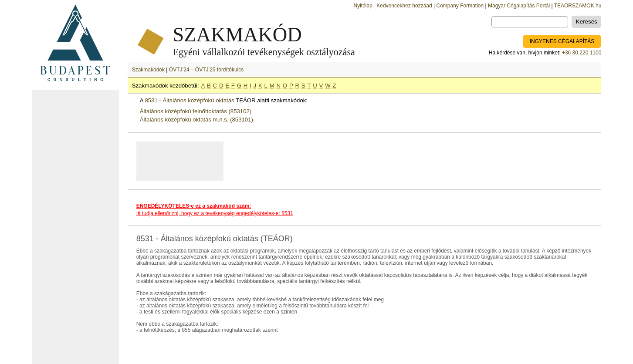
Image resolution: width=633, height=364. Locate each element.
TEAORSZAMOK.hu (578, 6)
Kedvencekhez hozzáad (404, 6)
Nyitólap (363, 6)
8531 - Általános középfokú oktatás (189, 100)
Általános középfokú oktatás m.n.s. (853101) (196, 120)
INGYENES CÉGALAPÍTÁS (562, 41)
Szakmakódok (148, 70)
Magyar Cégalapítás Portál (519, 6)
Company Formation (460, 6)
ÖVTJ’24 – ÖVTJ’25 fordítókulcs (206, 70)
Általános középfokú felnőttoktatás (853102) (196, 111)
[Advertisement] (75, 227)
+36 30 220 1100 (582, 53)
